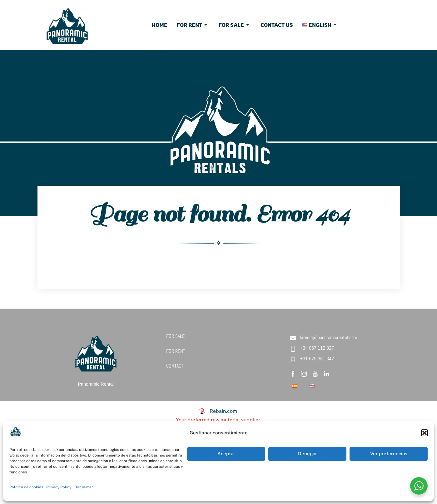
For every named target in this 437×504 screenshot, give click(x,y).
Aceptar (226, 454)
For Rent (192, 25)
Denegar (308, 454)
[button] (425, 433)
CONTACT (175, 366)
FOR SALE (175, 336)
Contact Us (277, 25)
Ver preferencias (389, 454)
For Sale (234, 25)
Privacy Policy (59, 487)
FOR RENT (176, 351)
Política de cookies (26, 487)
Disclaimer (84, 487)
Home (160, 25)
